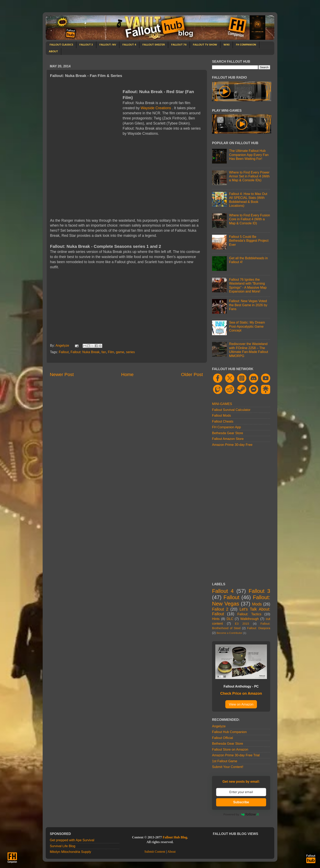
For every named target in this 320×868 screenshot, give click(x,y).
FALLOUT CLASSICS (61, 45)
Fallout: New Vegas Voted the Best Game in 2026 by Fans (248, 305)
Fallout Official (222, 738)
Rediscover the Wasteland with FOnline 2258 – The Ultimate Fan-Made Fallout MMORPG (248, 350)
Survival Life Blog (63, 846)
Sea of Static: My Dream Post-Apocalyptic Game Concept (247, 326)
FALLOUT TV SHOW (205, 45)
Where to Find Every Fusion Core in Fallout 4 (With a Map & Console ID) (249, 219)
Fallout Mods (222, 415)
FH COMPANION (246, 45)
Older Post (192, 374)
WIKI (227, 45)
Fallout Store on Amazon (230, 749)
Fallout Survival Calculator (231, 410)
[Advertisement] (84, 117)
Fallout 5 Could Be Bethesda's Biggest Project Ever (249, 241)
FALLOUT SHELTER (154, 45)
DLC (230, 619)
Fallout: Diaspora (259, 628)
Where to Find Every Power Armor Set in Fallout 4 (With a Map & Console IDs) (249, 176)
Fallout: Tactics (249, 614)
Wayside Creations (156, 108)
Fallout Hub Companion (229, 732)
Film (111, 352)
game (120, 352)
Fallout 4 (223, 591)
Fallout (64, 352)
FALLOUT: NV (108, 45)
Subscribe (241, 802)
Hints (216, 619)
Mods (257, 604)
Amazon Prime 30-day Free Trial (236, 755)
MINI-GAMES (222, 404)
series (131, 352)
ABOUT (53, 52)
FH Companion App (226, 427)
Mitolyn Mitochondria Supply (70, 852)
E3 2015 (242, 624)
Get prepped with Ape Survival (72, 840)
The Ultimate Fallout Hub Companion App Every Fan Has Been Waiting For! (249, 155)
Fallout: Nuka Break (85, 352)
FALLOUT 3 (86, 45)
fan (104, 352)
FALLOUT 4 (129, 45)
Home (127, 374)
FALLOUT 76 (179, 45)
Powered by (241, 814)
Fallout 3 (259, 591)
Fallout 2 (220, 609)
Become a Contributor (229, 633)
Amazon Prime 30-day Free (232, 445)
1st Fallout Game (225, 761)
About (171, 852)
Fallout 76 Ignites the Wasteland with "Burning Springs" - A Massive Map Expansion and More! (248, 285)
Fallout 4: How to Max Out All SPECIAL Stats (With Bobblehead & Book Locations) (248, 200)
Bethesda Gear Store (228, 433)
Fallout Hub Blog (175, 837)
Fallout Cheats (223, 421)
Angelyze (219, 726)
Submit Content (155, 852)
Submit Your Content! (228, 767)
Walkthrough (250, 619)
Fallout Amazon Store (228, 439)
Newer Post (62, 374)
